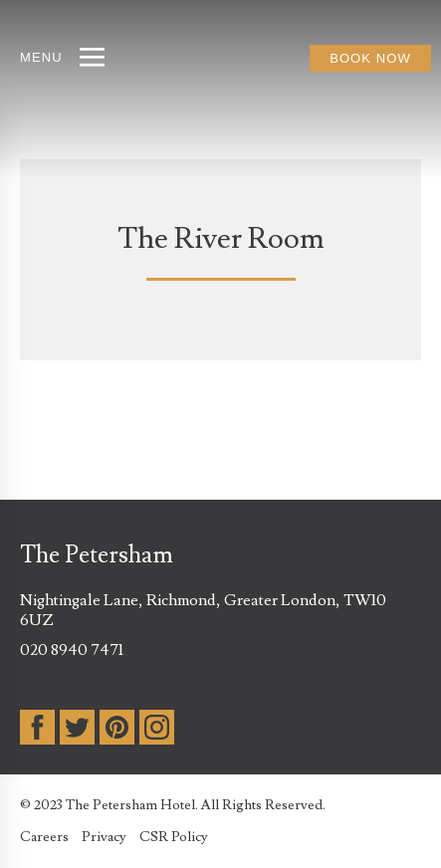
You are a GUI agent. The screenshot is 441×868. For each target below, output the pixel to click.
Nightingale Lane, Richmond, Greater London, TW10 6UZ (203, 610)
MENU (41, 57)
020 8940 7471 (72, 650)
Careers (44, 837)
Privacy (104, 837)
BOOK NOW (370, 58)
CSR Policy (174, 837)
